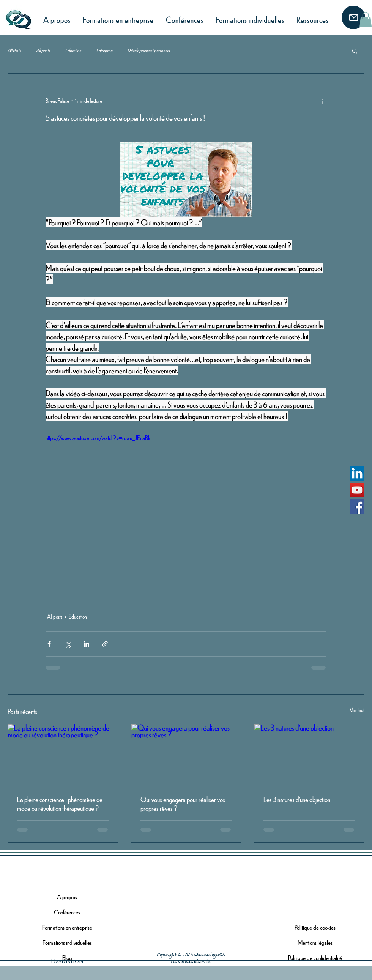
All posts (43, 50)
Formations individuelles (67, 942)
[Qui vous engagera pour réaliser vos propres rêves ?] (186, 755)
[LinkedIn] (357, 473)
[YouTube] (357, 490)
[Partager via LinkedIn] (86, 644)
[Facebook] (357, 507)
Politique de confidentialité (315, 957)
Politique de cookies (315, 927)
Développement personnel (149, 50)
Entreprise (104, 50)
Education (73, 50)
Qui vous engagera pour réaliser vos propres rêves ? (183, 804)
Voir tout (357, 710)
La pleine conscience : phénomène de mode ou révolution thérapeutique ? (60, 804)
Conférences (67, 912)
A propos (67, 897)
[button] (366, 20)
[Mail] (353, 17)
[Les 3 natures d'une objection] (309, 755)
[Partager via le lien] (105, 644)
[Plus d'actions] (322, 101)
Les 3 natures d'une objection (297, 799)
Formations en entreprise (67, 927)
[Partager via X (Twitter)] (68, 644)
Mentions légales (315, 942)
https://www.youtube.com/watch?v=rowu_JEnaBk (98, 437)
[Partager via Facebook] (49, 644)
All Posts (14, 50)
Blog (67, 957)
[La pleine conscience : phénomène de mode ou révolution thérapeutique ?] (63, 755)
